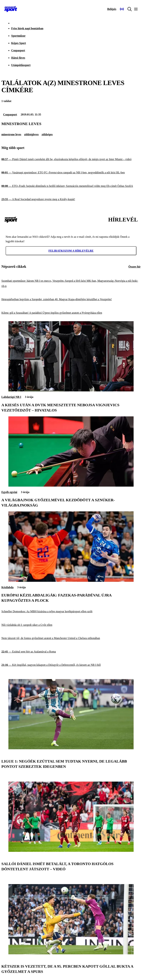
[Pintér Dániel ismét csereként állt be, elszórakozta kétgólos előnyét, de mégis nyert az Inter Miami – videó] (71, 159)
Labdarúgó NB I (11, 397)
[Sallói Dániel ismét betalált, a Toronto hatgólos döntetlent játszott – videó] (71, 851)
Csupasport (18, 50)
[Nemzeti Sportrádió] (122, 9)
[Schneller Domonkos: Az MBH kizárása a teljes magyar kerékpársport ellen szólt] (71, 612)
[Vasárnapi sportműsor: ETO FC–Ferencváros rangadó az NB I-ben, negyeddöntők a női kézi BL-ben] (71, 173)
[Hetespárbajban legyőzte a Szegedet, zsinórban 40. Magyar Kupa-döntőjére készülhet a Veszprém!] (71, 299)
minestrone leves (11, 134)
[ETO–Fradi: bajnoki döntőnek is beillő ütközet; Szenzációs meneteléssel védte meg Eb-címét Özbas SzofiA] (71, 186)
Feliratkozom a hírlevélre (71, 251)
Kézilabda (7, 587)
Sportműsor (18, 36)
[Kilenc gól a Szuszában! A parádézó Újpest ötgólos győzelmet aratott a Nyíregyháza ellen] (71, 313)
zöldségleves (31, 134)
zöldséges (47, 134)
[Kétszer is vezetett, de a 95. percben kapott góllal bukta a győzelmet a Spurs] (71, 953)
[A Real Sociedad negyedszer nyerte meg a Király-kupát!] (71, 199)
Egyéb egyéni (9, 492)
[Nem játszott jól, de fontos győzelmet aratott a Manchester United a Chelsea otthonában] (71, 638)
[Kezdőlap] (11, 9)
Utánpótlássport (21, 65)
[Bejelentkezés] (112, 9)
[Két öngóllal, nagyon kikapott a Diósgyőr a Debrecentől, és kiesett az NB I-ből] (71, 665)
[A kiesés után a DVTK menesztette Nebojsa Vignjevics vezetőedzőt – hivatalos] (71, 390)
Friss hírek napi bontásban (27, 28)
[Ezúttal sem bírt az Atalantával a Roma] (71, 652)
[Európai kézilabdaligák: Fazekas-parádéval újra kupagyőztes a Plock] (71, 581)
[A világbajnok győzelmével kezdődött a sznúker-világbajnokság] (71, 486)
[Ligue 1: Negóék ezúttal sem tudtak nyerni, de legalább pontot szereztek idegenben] (71, 748)
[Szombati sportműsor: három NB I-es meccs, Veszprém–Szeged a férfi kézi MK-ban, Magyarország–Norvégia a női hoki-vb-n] (71, 283)
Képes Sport (19, 43)
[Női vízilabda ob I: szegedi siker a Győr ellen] (71, 625)
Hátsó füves (18, 58)
